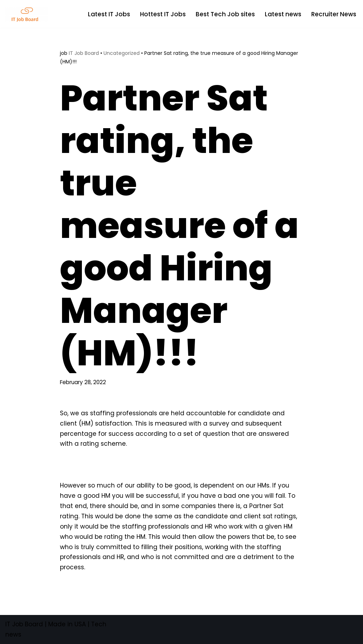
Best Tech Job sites (225, 14)
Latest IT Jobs (109, 14)
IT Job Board (84, 53)
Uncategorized (122, 53)
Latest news (283, 14)
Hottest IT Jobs (163, 14)
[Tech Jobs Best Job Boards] (28, 14)
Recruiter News (334, 14)
